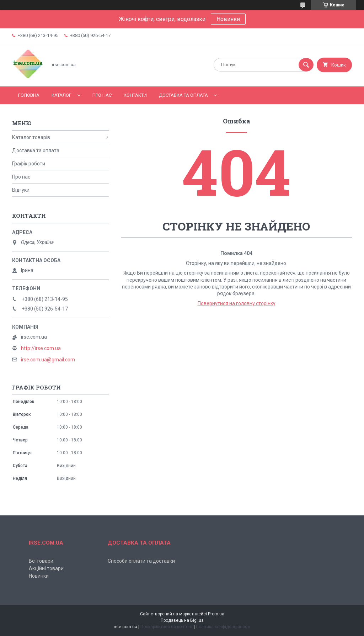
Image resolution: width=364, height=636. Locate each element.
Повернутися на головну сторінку (237, 303)
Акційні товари (46, 568)
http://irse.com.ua (41, 348)
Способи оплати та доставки (141, 561)
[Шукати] (306, 65)
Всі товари (41, 561)
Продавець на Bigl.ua (182, 620)
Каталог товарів (31, 137)
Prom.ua (216, 614)
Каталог (61, 95)
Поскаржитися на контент (167, 627)
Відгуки (21, 190)
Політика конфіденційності (223, 627)
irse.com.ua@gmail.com (48, 360)
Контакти (135, 95)
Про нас (102, 95)
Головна (29, 95)
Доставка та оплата (183, 95)
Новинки (228, 19)
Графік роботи (29, 164)
